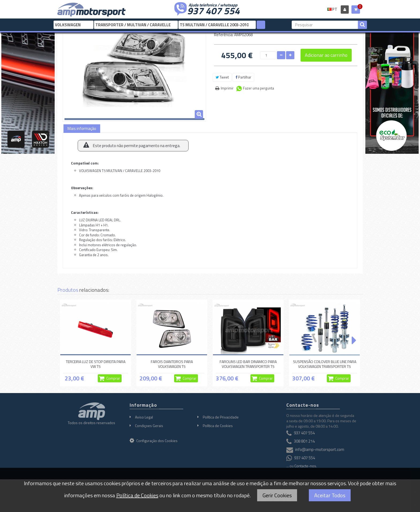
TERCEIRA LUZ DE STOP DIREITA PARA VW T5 (96, 364)
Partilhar (243, 77)
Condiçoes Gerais (149, 426)
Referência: (224, 35)
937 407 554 (213, 10)
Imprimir (227, 88)
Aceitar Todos (330, 495)
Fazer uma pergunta (258, 88)
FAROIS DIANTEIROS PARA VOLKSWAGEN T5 (172, 364)
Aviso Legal (144, 417)
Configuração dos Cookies (154, 441)
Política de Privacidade (221, 417)
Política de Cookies (218, 426)
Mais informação (82, 128)
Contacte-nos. (306, 466)
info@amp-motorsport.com (320, 450)
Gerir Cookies (277, 495)
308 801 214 (304, 441)
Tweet (222, 77)
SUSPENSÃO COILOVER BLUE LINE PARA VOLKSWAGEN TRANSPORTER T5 (325, 364)
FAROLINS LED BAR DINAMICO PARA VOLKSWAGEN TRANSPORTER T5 (248, 364)
